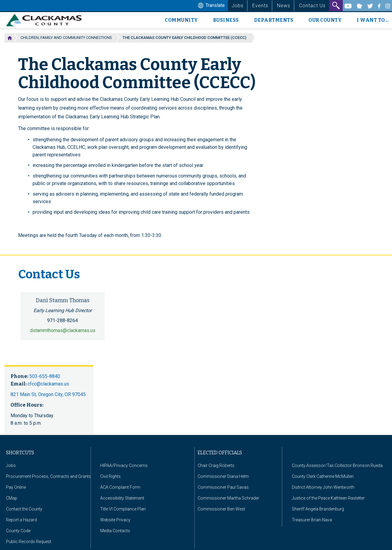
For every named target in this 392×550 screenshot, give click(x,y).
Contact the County (24, 509)
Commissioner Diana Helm (223, 476)
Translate (211, 6)
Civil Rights (110, 476)
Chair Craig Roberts (216, 465)
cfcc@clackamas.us (48, 384)
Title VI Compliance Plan (123, 509)
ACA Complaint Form (120, 487)
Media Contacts (115, 531)
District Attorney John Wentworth (323, 487)
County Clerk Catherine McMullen (323, 476)
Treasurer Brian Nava (312, 520)
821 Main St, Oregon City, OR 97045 (48, 394)
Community (181, 20)
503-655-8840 (45, 376)
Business (226, 20)
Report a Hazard (21, 520)
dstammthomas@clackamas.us (63, 330)
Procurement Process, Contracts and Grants (49, 476)
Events (260, 6)
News (284, 6)
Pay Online (16, 487)
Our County (325, 20)
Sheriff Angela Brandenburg (318, 509)
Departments (274, 20)
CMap (12, 498)
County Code (18, 531)
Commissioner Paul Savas (223, 487)
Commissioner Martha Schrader (228, 498)
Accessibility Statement (122, 498)
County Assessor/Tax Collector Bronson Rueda (337, 465)
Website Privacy (115, 520)
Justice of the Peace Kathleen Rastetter (328, 498)
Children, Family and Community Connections (66, 38)
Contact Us (312, 6)
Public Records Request (29, 542)
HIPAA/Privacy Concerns (124, 465)
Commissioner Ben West (221, 509)
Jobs (237, 6)
